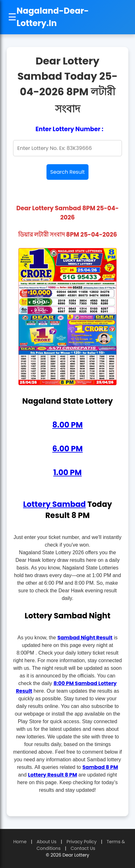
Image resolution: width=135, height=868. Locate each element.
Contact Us (83, 848)
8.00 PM (67, 425)
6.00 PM (67, 449)
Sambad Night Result (85, 638)
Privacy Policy (82, 842)
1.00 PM (67, 472)
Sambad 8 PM (100, 767)
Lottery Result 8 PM (53, 775)
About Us (46, 842)
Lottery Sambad (54, 504)
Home (20, 842)
